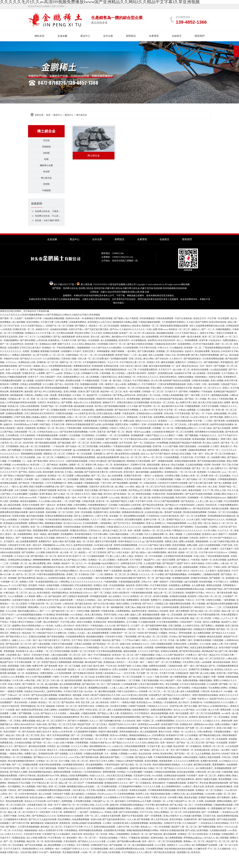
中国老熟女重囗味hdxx (166, 702)
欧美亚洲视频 (179, 559)
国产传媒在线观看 (207, 833)
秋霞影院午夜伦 (101, 526)
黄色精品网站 (156, 837)
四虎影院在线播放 (57, 592)
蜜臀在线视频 (29, 734)
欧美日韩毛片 (83, 639)
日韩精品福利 (67, 599)
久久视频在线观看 (147, 636)
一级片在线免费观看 (103, 592)
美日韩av (99, 420)
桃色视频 (79, 486)
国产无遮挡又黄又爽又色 (96, 486)
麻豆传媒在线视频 (35, 530)
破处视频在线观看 (152, 541)
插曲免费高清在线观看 (180, 617)
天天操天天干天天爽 (73, 840)
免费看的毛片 (45, 555)
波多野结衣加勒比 (33, 581)
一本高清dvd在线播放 (108, 851)
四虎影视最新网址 (176, 508)
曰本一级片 (32, 654)
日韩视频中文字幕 (90, 387)
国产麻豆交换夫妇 (84, 617)
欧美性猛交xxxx (144, 716)
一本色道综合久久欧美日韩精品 (214, 837)
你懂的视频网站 (224, 343)
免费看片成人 (31, 767)
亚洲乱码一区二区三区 (214, 760)
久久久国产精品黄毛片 (174, 669)
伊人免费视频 (29, 800)
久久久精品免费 (59, 683)
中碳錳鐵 (46, 203)
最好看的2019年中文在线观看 (98, 694)
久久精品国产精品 (23, 544)
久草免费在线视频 (82, 815)
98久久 (69, 559)
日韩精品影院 (232, 339)
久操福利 (33, 716)
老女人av (145, 467)
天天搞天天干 (109, 603)
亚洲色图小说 (232, 592)
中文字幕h (150, 819)
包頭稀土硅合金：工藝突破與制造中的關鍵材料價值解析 (48, 225)
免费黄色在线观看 (158, 680)
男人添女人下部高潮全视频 (221, 413)
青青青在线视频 (144, 508)
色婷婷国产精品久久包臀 (122, 515)
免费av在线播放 (223, 738)
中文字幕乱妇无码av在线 (136, 453)
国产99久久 (148, 617)
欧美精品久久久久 (141, 658)
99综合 (89, 723)
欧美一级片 (139, 676)
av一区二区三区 (57, 369)
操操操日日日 (43, 343)
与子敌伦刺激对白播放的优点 (59, 533)
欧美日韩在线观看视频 (50, 778)
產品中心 (85, 36)
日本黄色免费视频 (126, 808)
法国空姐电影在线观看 (77, 475)
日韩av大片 (147, 595)
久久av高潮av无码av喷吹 (50, 515)
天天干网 (200, 614)
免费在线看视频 (191, 694)
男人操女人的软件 (211, 456)
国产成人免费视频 (223, 497)
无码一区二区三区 (145, 563)
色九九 (177, 723)
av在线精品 (91, 808)
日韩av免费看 (62, 336)
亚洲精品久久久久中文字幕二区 (40, 347)
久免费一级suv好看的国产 (47, 636)
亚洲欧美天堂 (29, 387)
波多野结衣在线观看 (59, 544)
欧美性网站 (88, 541)
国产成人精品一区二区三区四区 (206, 625)
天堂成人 (127, 394)
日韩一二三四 (97, 588)
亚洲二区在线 (136, 372)
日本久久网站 (212, 577)
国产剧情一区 (99, 621)
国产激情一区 (7, 332)
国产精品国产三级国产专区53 (177, 577)
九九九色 (78, 603)
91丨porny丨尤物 (151, 691)
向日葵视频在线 (139, 354)
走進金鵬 (62, 36)
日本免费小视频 (176, 811)
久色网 (200, 815)
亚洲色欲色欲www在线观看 (150, 427)
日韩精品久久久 (195, 376)
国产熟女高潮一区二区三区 (19, 658)
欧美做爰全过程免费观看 (16, 537)
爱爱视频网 (217, 822)
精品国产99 (229, 650)
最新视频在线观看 (151, 628)
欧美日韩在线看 (151, 482)
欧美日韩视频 (220, 574)
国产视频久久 (82, 339)
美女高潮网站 (64, 833)
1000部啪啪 (102, 358)
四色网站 (40, 672)
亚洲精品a (158, 716)
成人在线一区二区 (182, 383)
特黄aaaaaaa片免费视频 (131, 522)
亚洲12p (150, 537)
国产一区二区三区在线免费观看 (205, 727)
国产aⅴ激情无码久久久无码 (108, 709)
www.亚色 (192, 537)
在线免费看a (159, 431)
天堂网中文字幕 (138, 478)
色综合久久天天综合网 (35, 815)
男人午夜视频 (199, 617)
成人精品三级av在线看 (132, 661)
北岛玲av (5, 691)
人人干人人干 (228, 632)
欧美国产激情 (125, 680)
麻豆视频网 (54, 548)
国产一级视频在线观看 (163, 475)
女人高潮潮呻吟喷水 (172, 800)
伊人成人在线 (214, 786)
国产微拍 (60, 394)
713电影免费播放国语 (228, 519)
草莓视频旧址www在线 (54, 559)
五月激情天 (9, 555)
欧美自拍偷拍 (177, 365)
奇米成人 (173, 647)
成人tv (44, 380)
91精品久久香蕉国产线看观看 (43, 504)
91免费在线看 (17, 822)
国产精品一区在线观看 (89, 354)
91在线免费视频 (172, 471)
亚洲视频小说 (207, 683)
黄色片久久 (53, 764)
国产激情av (119, 332)
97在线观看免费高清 (148, 383)
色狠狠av (24, 595)
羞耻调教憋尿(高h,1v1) (100, 760)
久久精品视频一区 (206, 424)
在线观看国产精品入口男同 (71, 723)
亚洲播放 (35, 365)
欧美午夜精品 (198, 577)
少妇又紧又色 (79, 804)
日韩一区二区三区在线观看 (23, 471)
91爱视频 (123, 767)
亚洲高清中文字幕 (55, 844)
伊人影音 (232, 427)
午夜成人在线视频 (83, 658)
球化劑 (46, 180)
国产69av (114, 343)
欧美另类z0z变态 (87, 720)
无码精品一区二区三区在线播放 (223, 526)
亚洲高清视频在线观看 (185, 475)
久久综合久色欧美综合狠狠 (193, 698)
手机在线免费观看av (67, 361)
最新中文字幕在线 (176, 742)
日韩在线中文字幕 (17, 559)
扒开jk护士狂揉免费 (62, 464)
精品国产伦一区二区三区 (218, 855)
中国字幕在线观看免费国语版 (51, 588)
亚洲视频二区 (163, 365)
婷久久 (187, 584)
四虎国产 (152, 387)
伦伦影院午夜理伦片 (45, 394)
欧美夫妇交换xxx (38, 811)
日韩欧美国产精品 (214, 603)
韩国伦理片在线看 (105, 413)
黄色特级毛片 (187, 621)
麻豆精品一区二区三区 (52, 840)
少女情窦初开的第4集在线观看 (178, 570)
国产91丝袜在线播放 (129, 826)
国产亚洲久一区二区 (184, 767)
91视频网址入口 (63, 471)
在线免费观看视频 (81, 833)
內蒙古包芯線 (147, 302)
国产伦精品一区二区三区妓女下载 (16, 482)
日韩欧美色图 (89, 515)
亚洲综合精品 (157, 851)
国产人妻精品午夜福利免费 (76, 610)
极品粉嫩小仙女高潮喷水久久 (106, 577)
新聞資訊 (131, 36)
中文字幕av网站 (101, 548)
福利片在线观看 (37, 526)
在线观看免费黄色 (78, 336)
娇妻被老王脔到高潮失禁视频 (99, 332)
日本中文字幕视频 (210, 420)
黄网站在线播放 (225, 815)
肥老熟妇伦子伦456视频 (19, 797)
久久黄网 (40, 566)
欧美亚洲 (78, 643)
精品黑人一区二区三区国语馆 (93, 566)
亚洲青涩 (193, 731)
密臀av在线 (129, 435)
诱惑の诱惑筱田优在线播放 (205, 709)
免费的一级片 (186, 654)
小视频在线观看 (89, 727)
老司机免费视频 (41, 702)
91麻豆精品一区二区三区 (16, 606)
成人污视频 (167, 760)
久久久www (12, 376)
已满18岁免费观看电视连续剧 (172, 398)
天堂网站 (214, 541)
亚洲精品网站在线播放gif (20, 574)
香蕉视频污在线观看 (50, 365)
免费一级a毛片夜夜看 (191, 350)
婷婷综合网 (227, 734)
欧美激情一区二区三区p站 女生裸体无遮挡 (91, 691)
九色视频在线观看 (218, 844)
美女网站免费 (184, 369)
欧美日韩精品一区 (127, 391)
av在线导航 (136, 519)
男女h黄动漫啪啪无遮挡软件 (22, 775)
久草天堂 (223, 541)
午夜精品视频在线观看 (150, 336)
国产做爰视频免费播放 (176, 588)
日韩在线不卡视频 (62, 808)
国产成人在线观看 (222, 442)
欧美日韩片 (129, 486)
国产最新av (11, 840)
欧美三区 (22, 632)
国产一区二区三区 (81, 456)
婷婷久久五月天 (83, 508)
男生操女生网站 (83, 347)
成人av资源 (32, 851)
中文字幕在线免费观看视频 (109, 665)
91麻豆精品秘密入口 (132, 552)
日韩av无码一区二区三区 (210, 610)
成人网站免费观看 (37, 577)
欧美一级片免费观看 (180, 625)
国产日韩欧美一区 (114, 453)
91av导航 (135, 840)
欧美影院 (193, 610)
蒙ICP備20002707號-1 (65, 298)
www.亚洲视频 (55, 822)
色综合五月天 (200, 332)
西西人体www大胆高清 (113, 533)
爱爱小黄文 (227, 453)
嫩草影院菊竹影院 (74, 435)
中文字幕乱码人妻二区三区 (133, 376)
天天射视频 (215, 848)
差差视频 (12, 592)
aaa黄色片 (187, 800)
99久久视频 (168, 522)
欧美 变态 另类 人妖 (85, 716)
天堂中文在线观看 (15, 581)
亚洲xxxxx (163, 343)
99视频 (98, 493)
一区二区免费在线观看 (106, 800)
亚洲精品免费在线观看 (174, 614)
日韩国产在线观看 (137, 720)
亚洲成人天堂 (153, 376)
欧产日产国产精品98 (161, 467)
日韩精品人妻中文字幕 (38, 632)
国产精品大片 (21, 760)
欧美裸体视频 (134, 413)
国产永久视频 (191, 720)
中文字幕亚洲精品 (141, 394)
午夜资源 (196, 574)
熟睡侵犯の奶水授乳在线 (61, 712)
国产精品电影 (47, 584)
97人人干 (88, 840)
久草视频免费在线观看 (52, 541)
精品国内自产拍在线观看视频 (98, 643)
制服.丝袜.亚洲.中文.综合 (149, 621)
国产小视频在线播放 (145, 669)
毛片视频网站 (14, 800)
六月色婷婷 (24, 533)
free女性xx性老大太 (200, 431)
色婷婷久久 (173, 859)
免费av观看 (192, 559)
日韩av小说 (170, 369)
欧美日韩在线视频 (54, 855)
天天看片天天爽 (69, 354)
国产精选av (145, 764)
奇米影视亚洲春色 (43, 464)
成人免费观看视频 (179, 691)
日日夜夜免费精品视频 (213, 372)
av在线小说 (118, 760)
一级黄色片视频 (128, 716)
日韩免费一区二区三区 (150, 705)
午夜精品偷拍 (97, 639)
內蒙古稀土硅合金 (114, 302)
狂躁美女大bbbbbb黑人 (35, 705)
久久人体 (132, 833)
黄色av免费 (232, 475)
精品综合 (107, 654)
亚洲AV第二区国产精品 (227, 687)
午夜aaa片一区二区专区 (19, 709)
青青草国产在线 (45, 661)
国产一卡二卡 (208, 343)
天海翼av (72, 647)
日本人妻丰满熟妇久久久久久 (49, 643)
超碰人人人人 (19, 654)
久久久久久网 (102, 819)
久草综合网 (108, 672)
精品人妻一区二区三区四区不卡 (52, 734)
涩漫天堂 (102, 446)
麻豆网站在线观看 (107, 705)
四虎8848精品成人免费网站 (96, 442)
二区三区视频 (137, 548)
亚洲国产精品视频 (207, 811)
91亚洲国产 (228, 610)
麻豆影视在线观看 (222, 676)
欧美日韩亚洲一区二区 (40, 563)
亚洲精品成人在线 (27, 376)
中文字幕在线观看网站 (168, 636)
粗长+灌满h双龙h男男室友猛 (29, 723)
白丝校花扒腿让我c (154, 526)
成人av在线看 (45, 808)
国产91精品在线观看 (227, 833)
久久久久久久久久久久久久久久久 (87, 595)
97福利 (56, 691)
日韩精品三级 (162, 617)
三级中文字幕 (102, 530)
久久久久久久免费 (152, 800)
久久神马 (65, 691)
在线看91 (64, 449)
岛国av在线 (42, 738)
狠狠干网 (194, 687)
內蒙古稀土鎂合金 (131, 302)
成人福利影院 (78, 808)
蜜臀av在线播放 (76, 497)
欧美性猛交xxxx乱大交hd (100, 336)
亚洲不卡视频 (10, 830)
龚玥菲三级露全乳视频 (207, 793)
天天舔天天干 (172, 405)
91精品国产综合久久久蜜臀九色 (52, 647)
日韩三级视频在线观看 (162, 658)
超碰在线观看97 (87, 632)
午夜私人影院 (220, 581)
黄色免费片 (72, 851)
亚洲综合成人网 (36, 402)
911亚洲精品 (49, 628)
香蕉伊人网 (91, 478)
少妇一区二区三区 (45, 471)
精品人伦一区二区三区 (131, 471)
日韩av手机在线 (171, 552)
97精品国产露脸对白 (25, 489)
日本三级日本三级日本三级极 (134, 380)
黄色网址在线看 (73, 394)
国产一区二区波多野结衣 (12, 358)
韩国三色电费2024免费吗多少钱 (89, 383)
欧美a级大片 (217, 705)
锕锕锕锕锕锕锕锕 (42, 574)
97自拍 (209, 427)
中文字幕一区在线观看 (219, 332)
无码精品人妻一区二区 (19, 413)
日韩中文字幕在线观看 (62, 658)
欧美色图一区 (32, 358)
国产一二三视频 (189, 712)
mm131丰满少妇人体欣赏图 (135, 709)
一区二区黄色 (15, 734)
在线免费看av (106, 460)
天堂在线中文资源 (114, 650)
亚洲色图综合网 (166, 387)
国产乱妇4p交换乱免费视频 (45, 709)
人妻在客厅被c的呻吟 (137, 387)
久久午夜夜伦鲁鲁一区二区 (35, 712)
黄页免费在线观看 (134, 533)
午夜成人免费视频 (187, 424)
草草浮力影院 (111, 628)
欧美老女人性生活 (224, 683)
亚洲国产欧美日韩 (133, 489)
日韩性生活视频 (214, 614)
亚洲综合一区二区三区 (157, 822)
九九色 (77, 387)
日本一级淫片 (207, 380)
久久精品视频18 (45, 350)
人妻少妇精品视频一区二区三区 (66, 669)
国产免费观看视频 (93, 402)
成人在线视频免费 (82, 464)
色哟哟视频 (67, 815)
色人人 (180, 354)
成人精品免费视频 (52, 859)
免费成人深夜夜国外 (22, 369)
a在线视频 (169, 753)
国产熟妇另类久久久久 (17, 650)
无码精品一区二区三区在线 (33, 764)
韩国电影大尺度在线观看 (139, 475)
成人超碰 (143, 369)
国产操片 (72, 734)
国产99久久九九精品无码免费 (43, 833)
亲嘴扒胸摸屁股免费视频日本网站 (143, 844)
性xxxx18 (84, 584)
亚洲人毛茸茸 (15, 698)
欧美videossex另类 (28, 511)
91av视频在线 (177, 361)
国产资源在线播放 (56, 650)
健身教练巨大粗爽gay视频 (125, 336)
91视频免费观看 (193, 420)
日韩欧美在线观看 (87, 413)
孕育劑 (46, 196)
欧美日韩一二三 (38, 478)
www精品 (133, 767)
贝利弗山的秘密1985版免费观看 (87, 837)
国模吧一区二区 (77, 478)
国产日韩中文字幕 (21, 837)
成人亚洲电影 (200, 387)
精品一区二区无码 (86, 555)
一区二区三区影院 (19, 617)
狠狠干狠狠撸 (118, 365)
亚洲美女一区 (141, 570)
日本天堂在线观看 (183, 453)
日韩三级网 (26, 680)
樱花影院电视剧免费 (219, 797)
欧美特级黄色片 (122, 478)
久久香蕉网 (30, 610)
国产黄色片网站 (41, 475)
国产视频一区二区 (116, 446)
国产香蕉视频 (144, 833)
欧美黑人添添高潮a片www (109, 687)
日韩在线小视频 (69, 372)
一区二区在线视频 (162, 840)
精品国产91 (150, 574)
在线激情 (192, 822)
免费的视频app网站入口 (187, 442)
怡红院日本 (211, 519)
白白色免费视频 (82, 533)
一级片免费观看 (102, 749)
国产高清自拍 (188, 515)
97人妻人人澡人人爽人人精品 (120, 570)
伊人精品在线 (149, 347)
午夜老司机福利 (187, 519)
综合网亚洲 (118, 837)
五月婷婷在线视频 (57, 431)
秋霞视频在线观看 (89, 398)
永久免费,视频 (199, 599)
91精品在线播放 (200, 702)
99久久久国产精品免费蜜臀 (167, 515)
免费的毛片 (181, 376)
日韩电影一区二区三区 (153, 405)
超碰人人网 (218, 658)
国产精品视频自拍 (117, 475)
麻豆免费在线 (162, 819)
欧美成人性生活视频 (182, 467)
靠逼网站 (64, 478)
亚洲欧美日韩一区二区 (24, 343)
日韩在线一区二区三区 (67, 720)
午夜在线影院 (70, 855)
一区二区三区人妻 (188, 486)
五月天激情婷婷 (28, 449)
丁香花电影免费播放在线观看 (217, 361)
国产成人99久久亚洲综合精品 (48, 405)
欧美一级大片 (149, 855)
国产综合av (204, 720)
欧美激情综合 (33, 687)
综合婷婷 (164, 625)
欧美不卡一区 (79, 570)
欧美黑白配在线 (203, 764)
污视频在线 (160, 358)
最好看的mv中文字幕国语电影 (126, 350)
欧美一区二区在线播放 (220, 489)
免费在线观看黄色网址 (162, 723)
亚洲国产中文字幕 (152, 522)
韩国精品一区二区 (150, 339)
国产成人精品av (139, 566)
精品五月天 (215, 669)
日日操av (173, 650)
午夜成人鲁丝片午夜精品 (22, 636)
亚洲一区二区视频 (57, 800)
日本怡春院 (100, 541)
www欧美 (226, 727)
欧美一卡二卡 (12, 383)
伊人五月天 (13, 511)
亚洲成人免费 (111, 826)
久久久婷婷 (202, 723)
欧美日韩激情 (176, 833)
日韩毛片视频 (83, 625)
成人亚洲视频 (93, 391)
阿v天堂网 (71, 581)
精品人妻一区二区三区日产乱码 (151, 500)
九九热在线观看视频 (69, 793)
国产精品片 (47, 753)
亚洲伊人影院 (181, 504)
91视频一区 (180, 493)
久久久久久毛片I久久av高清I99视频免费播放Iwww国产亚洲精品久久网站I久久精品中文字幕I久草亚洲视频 (50, 328)
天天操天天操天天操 (73, 705)
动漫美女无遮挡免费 (111, 830)
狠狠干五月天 (64, 358)
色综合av (135, 764)
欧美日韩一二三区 (107, 742)
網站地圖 (185, 298)
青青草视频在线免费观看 (84, 471)
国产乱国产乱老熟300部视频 (199, 508)
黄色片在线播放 (85, 636)
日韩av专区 (202, 500)
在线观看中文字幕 (33, 332)
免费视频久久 (134, 398)
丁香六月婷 (106, 497)
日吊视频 (113, 519)
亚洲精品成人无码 (27, 661)
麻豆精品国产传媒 (94, 676)
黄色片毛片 (95, 775)
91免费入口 (192, 669)
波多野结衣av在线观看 (129, 467)
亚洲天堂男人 (89, 365)
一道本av (29, 822)
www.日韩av (185, 859)
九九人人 (94, 734)
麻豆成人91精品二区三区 (115, 544)
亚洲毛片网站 (143, 599)
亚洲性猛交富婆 (111, 380)
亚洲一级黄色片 (168, 756)
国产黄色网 (220, 435)
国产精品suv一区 (150, 731)
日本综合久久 (95, 544)
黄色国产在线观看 (173, 526)
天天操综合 (84, 588)
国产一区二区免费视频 (15, 855)
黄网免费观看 (109, 786)
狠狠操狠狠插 (202, 555)
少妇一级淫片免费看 (166, 574)
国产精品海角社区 (187, 650)
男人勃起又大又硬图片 (105, 793)
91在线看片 (192, 789)
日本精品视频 (168, 511)
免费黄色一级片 (53, 862)
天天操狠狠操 (12, 460)
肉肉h (11, 702)
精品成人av (42, 592)
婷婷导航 (54, 702)
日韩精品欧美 (182, 687)
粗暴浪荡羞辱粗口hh (48, 595)
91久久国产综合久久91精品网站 (107, 361)
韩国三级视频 (87, 493)
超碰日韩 (134, 782)
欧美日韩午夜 (231, 394)
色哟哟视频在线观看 (165, 661)
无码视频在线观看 (119, 372)
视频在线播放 (206, 694)
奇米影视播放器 (148, 332)
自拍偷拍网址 (88, 424)
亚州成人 (87, 563)
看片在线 (72, 592)
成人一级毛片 (24, 669)
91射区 (198, 398)
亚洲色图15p (100, 467)
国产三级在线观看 (42, 658)
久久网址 (107, 837)
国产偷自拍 (53, 478)
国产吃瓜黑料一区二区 (150, 420)
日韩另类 (112, 804)
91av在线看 (158, 789)
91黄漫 (110, 541)
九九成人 (82, 647)
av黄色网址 (193, 658)
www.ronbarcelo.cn (156, 298)
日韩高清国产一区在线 (191, 636)
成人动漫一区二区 (98, 552)
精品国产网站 (182, 661)
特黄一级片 (150, 712)
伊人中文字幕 (87, 793)
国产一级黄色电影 (25, 552)
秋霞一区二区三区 (40, 413)
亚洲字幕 (204, 354)
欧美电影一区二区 (193, 361)
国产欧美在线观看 (155, 555)
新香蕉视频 (78, 676)
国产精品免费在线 (27, 592)
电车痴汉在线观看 (220, 522)
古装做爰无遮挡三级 (37, 819)
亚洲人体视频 (217, 394)
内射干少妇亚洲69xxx (128, 705)
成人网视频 (175, 712)
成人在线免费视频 (195, 808)
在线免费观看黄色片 (98, 519)
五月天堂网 (167, 453)
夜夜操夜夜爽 (166, 775)
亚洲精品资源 (19, 851)
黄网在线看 (226, 723)
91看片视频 (158, 584)
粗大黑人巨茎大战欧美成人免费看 (215, 416)
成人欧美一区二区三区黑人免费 (194, 563)
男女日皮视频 (178, 478)
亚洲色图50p (54, 354)
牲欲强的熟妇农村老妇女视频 (179, 862)
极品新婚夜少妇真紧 (84, 420)
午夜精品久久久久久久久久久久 (187, 544)
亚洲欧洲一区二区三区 (48, 376)
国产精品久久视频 (19, 786)
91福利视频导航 (62, 753)
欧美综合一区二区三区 (123, 669)
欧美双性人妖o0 (210, 548)
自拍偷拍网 (210, 815)
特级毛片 (175, 830)
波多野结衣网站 (55, 705)
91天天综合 (18, 844)
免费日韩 (43, 851)
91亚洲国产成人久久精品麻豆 (57, 848)
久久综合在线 (129, 734)
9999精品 (122, 786)
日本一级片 (87, 669)
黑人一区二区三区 (88, 851)
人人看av (144, 424)
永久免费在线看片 (205, 782)
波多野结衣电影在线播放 (222, 438)
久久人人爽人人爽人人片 (193, 753)
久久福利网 (212, 698)
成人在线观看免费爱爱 (27, 555)
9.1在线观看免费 (129, 698)
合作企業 (108, 36)
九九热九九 (191, 745)
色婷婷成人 (153, 625)
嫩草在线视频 (168, 376)
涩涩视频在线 (21, 563)
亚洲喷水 (98, 599)
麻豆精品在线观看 (37, 760)
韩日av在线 (115, 661)
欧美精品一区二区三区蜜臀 (174, 464)
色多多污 (189, 365)
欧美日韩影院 (44, 606)
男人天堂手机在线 (160, 833)
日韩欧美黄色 (150, 497)
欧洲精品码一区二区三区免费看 (179, 446)
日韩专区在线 (116, 486)
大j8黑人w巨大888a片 (65, 639)
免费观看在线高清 (82, 380)
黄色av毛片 (69, 742)
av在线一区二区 (89, 866)
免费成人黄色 (171, 555)
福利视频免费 (17, 409)
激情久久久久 (231, 431)
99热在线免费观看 (165, 332)
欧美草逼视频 (66, 672)
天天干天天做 (108, 464)
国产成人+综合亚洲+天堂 (67, 398)
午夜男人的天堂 (159, 811)
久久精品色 (123, 804)
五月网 (59, 522)
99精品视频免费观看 (177, 537)
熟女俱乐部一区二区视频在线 (188, 760)
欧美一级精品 (41, 548)
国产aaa (224, 369)
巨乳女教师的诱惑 (84, 599)
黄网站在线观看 (214, 599)
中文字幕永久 (95, 672)
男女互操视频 (172, 698)
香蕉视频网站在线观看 (32, 467)
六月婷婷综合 (106, 409)
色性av (42, 844)
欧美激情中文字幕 (175, 749)
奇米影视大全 (54, 416)
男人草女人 (86, 731)
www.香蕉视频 (17, 691)
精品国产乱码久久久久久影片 (224, 712)
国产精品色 (24, 497)
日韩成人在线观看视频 (173, 409)
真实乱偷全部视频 (186, 786)
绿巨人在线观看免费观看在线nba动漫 (207, 339)
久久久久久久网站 (42, 482)
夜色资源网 (48, 486)
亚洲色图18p (197, 716)
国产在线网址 (184, 702)
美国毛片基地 (216, 391)
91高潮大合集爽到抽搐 (11, 522)
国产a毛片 (203, 669)
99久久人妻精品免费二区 (156, 548)
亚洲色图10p (105, 683)
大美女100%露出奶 (98, 475)
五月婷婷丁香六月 (144, 603)
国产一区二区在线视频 (82, 749)
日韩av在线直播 (182, 632)
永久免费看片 (100, 563)
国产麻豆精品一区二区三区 (44, 570)
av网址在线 (232, 672)
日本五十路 (57, 826)
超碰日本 (8, 438)
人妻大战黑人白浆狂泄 (198, 438)
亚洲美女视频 (19, 530)
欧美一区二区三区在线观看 (14, 621)
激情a (177, 753)
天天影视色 (28, 464)
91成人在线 (199, 570)
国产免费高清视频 (207, 840)
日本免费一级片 (32, 493)
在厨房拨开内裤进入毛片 (24, 614)
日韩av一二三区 (214, 621)
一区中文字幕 (129, 687)
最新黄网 (96, 625)
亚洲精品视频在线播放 (150, 632)
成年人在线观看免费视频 (119, 723)
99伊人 (145, 654)
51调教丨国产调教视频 (187, 449)
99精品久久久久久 (229, 420)
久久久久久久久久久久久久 (189, 734)
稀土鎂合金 (46, 188)
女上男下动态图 (41, 369)
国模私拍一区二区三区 (55, 467)
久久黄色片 (211, 584)
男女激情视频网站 (95, 778)
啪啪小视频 (97, 508)
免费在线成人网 (69, 413)
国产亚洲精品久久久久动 (44, 830)
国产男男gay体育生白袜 (125, 409)
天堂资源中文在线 (142, 789)
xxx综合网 (210, 808)
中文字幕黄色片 (149, 398)
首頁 (48, 115)
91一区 (87, 577)
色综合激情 (20, 435)
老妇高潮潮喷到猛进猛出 (41, 786)
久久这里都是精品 (52, 372)
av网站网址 (64, 595)
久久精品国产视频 (153, 577)
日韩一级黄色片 (107, 398)
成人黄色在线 (103, 716)
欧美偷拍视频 (199, 453)
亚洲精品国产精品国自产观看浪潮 (16, 453)
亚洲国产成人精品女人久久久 (72, 782)
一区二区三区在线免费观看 (102, 369)
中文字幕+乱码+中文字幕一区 (163, 424)
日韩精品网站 (110, 402)
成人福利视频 (19, 336)
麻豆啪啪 (184, 552)
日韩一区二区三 (92, 830)
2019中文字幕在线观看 (203, 358)
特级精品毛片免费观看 (205, 643)
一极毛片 (147, 489)
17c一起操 (27, 475)
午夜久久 (190, 614)
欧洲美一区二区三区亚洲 (83, 665)
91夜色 (106, 493)
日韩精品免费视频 (61, 453)
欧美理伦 (156, 511)
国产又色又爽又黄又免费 (201, 497)
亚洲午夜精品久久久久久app (132, 555)
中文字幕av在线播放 (96, 804)
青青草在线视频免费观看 (57, 402)
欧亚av (220, 840)
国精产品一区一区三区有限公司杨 (78, 819)
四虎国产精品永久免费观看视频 (57, 676)
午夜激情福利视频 (95, 797)
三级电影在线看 (175, 680)
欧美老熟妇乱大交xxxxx (82, 606)
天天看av (69, 486)
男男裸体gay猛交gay (193, 851)
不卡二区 (212, 862)
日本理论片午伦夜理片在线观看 (173, 497)
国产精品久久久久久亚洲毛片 (177, 709)
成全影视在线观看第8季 (108, 471)
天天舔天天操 (187, 471)
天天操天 (77, 365)
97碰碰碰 (202, 650)
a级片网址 (106, 350)
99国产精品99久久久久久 (213, 533)
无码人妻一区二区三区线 (28, 749)
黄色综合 (216, 365)
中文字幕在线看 (183, 427)
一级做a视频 (74, 727)
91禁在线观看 (117, 482)
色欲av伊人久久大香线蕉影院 (88, 416)
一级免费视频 (81, 500)
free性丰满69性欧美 (170, 530)
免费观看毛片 (70, 826)
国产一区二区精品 (103, 606)
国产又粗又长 (81, 702)
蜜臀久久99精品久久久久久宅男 (62, 811)
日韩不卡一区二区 (118, 358)
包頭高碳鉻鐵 (169, 302)
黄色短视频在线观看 (152, 552)
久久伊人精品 (206, 442)
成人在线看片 (115, 610)
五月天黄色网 (94, 431)
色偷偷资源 (31, 442)
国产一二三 (45, 625)
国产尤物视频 (62, 767)
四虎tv (190, 398)
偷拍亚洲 (130, 599)
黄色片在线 (199, 800)
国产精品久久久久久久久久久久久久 (51, 771)
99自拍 (42, 599)
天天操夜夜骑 (120, 694)
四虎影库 (107, 712)
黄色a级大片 (227, 460)
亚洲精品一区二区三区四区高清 (193, 848)
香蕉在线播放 (65, 409)
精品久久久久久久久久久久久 (128, 541)
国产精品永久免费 (144, 771)
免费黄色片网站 (36, 537)
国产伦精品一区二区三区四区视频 (82, 460)
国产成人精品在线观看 (87, 742)
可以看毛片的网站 (119, 720)
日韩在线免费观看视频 (63, 482)
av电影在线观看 (111, 456)
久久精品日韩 (214, 486)
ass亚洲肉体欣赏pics (220, 720)
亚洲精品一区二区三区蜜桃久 (102, 574)
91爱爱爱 (15, 398)
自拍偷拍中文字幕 (183, 387)
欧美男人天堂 (143, 808)
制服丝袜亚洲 (52, 837)
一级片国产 (84, 826)
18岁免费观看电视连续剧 (60, 380)
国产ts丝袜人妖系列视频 (109, 866)
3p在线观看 (162, 712)
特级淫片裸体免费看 (109, 745)
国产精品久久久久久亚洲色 (54, 727)
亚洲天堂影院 (16, 753)
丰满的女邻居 (159, 508)
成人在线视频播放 (109, 354)
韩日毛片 (108, 508)
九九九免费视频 (203, 767)
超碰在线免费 (67, 614)
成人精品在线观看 (12, 519)
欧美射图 (145, 614)
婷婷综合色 (168, 632)
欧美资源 (175, 672)
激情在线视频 (130, 665)
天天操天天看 (58, 438)
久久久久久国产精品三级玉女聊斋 (155, 559)
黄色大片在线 (165, 745)
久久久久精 (110, 639)
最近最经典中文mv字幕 (173, 420)
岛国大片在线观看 (12, 793)
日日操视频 (75, 449)
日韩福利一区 (159, 815)
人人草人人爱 (202, 515)
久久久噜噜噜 (96, 584)
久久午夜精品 (69, 859)
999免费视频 (162, 456)
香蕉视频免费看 (41, 544)
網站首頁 (39, 36)
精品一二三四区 (78, 453)
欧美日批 (59, 486)
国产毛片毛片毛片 (122, 537)
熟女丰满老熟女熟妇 (32, 639)
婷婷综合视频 (166, 504)
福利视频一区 (136, 497)
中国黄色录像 (108, 625)
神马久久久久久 (57, 475)
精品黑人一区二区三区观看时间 (83, 683)
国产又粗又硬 (93, 405)
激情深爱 (29, 405)
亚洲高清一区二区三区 (141, 610)
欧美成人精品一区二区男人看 (64, 632)
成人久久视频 (216, 515)
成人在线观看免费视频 (70, 698)
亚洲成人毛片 (206, 581)
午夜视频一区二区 (10, 595)
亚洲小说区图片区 (121, 606)
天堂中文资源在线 (184, 332)
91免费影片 (135, 438)
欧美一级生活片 (34, 559)
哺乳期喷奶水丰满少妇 (54, 581)
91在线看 (10, 723)
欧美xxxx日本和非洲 (63, 745)
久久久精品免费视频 (11, 712)
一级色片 (150, 676)
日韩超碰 (69, 643)
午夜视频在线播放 (222, 745)
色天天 (3, 511)
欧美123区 (222, 742)
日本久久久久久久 (97, 581)
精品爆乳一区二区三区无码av (137, 584)
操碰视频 (220, 639)
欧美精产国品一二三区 (127, 369)
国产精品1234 (172, 519)
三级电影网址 (106, 537)
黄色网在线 (57, 574)
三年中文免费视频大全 (56, 497)
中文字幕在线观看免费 (23, 672)
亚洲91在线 (96, 833)
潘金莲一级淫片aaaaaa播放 (138, 446)
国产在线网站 (29, 566)
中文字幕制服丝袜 (103, 669)
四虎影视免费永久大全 (74, 391)
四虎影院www (97, 826)
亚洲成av (68, 387)
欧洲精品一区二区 (46, 442)
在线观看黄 (117, 584)
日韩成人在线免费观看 (31, 398)
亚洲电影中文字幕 (184, 402)
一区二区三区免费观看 (119, 449)
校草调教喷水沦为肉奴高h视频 (210, 446)
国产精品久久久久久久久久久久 (180, 782)
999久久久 (211, 606)
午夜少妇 (185, 431)
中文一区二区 (110, 753)
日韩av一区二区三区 (77, 431)
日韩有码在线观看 (171, 621)
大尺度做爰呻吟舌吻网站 (86, 745)
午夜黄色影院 (129, 427)
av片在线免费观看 (63, 687)
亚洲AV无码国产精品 (117, 581)
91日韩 (93, 446)
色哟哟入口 (160, 537)
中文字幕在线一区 (57, 851)
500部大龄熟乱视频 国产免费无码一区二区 (135, 592)
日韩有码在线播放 (72, 541)
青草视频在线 (227, 376)
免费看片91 (156, 614)
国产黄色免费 (51, 680)
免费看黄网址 (133, 614)
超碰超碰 (50, 720)
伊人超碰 (96, 464)
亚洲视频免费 (137, 449)
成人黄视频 (29, 394)
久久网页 (215, 460)
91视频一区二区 (223, 808)
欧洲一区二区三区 (208, 789)
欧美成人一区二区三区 (50, 716)
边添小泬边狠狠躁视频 (210, 559)
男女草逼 (204, 797)
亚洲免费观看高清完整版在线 (222, 530)
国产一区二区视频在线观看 (54, 424)
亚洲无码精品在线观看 (105, 840)
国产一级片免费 (193, 409)
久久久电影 (132, 420)
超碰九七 (196, 343)
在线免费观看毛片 (141, 723)
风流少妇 (125, 712)
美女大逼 (95, 350)
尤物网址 (39, 409)
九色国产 (19, 332)
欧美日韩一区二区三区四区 (49, 617)
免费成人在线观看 (133, 482)
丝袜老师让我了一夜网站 (39, 683)
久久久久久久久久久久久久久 (174, 683)
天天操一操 (106, 394)
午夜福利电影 (37, 497)
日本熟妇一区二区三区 (47, 775)
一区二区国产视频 (72, 515)
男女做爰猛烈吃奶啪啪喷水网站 (126, 731)
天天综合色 (135, 683)
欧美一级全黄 (12, 764)
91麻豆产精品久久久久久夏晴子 (160, 449)
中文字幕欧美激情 (159, 599)
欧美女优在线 (83, 350)
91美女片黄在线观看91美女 (152, 698)
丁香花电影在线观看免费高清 (66, 731)
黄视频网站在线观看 (98, 702)
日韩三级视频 (175, 639)
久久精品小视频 (101, 482)
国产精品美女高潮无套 (153, 519)
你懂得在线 (6, 530)
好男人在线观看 (120, 683)
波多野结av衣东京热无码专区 (162, 354)
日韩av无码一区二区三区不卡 (88, 712)
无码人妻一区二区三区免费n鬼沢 (94, 372)
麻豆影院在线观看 (74, 694)
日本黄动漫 (136, 617)
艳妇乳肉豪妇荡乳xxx (28, 625)
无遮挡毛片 (94, 500)
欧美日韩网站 (33, 336)
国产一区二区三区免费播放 (168, 676)
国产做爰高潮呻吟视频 (156, 639)
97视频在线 (134, 851)
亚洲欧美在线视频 (182, 482)
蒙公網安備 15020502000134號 (97, 298)
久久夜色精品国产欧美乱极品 (170, 413)
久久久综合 (97, 347)
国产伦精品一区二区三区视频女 (202, 493)
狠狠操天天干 (109, 416)
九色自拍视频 (201, 541)
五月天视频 (50, 552)
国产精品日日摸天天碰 (114, 614)
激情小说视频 (52, 672)
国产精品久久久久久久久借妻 (92, 855)
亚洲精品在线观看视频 (128, 742)
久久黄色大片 (176, 372)
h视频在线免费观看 (197, 464)
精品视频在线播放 (95, 650)
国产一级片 (189, 680)
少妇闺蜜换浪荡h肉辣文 (74, 778)
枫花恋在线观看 (215, 650)
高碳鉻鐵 (46, 149)
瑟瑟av (226, 402)
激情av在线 (69, 822)
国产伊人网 (112, 467)
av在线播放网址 (121, 782)
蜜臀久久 (25, 383)
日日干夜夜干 (227, 563)
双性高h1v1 (6, 369)
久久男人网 (18, 694)
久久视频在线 (224, 862)
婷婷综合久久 (63, 552)
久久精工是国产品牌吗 (198, 336)
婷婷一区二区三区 (224, 358)
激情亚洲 (78, 672)
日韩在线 (194, 552)
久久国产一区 (138, 639)
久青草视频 (105, 387)
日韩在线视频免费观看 (135, 760)
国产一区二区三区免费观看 (194, 530)
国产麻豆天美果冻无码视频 (140, 358)
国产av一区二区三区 (153, 471)
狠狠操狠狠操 (31, 844)
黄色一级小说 (205, 537)
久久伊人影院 (194, 533)
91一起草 (177, 380)
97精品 (217, 632)
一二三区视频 (127, 771)
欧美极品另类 (100, 636)
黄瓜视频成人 (213, 453)
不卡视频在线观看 (91, 394)
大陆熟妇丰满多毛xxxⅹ (101, 756)
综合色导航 (29, 456)
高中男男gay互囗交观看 (140, 504)
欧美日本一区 (103, 515)
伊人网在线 (132, 588)
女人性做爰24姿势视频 (191, 830)
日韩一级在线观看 (211, 398)
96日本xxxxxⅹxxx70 (107, 808)
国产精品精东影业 (193, 372)
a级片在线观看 (191, 595)
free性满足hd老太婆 (104, 559)
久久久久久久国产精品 (149, 665)
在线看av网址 (220, 508)
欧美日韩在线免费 (31, 424)
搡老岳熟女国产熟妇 (110, 771)
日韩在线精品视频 (184, 435)
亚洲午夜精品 (46, 508)
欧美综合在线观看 (200, 383)
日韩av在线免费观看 (30, 420)
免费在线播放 (147, 581)
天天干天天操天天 (12, 862)
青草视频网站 (139, 537)
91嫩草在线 (143, 753)
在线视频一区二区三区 (62, 383)
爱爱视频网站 (219, 778)
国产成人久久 (159, 764)
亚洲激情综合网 (46, 767)
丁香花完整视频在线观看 (218, 570)
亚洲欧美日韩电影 (200, 592)
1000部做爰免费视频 (34, 603)
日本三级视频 (21, 504)
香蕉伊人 (10, 552)
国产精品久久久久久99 (123, 756)
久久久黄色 (187, 778)
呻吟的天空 (200, 621)
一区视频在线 (77, 402)
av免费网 (41, 387)
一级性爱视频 (229, 614)
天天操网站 (102, 449)
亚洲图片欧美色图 (209, 775)
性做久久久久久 (98, 789)
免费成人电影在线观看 (210, 771)
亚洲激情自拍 (171, 486)
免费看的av (55, 413)
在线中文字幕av (76, 343)
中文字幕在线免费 (143, 442)
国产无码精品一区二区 (91, 753)
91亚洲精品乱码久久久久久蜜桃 (219, 716)
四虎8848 (70, 332)
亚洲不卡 (204, 552)
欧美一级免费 (135, 544)
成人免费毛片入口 (219, 482)
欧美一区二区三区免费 (213, 350)
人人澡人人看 (52, 793)
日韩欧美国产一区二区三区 (123, 647)
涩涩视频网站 (67, 548)
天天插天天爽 (228, 669)
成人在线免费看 (115, 489)
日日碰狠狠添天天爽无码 (16, 833)
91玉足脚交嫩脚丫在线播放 (25, 508)
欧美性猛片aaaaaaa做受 (149, 738)
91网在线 (29, 409)
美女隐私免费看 (203, 365)
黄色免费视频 (225, 793)
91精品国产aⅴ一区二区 (103, 815)
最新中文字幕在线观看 (106, 555)
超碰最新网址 (157, 486)
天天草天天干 (165, 383)
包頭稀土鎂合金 (86, 302)
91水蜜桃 (160, 588)
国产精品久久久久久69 (31, 372)
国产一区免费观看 (210, 826)
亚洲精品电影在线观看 (175, 789)
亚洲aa (166, 830)
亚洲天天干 (34, 391)
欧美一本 (80, 332)
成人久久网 (214, 723)
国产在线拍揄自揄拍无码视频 (212, 475)
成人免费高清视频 (202, 647)
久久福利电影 (66, 603)
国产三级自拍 (67, 500)
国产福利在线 (156, 848)
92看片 (121, 753)
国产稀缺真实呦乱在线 (210, 749)
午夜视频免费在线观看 (11, 394)
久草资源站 (168, 402)
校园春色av (126, 339)
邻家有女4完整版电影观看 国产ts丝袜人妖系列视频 (90, 438)
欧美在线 (210, 800)
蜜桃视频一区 (204, 822)
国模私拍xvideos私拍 (204, 738)
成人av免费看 (37, 665)
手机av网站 (156, 402)
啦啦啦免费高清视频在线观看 (174, 339)
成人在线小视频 (208, 687)
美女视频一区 (116, 530)
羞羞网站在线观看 (105, 424)
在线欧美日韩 (52, 566)
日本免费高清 (159, 749)
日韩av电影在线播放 (119, 548)
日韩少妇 (227, 771)
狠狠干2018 (38, 866)
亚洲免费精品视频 (84, 482)
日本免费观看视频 (79, 552)
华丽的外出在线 (11, 372)
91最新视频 (131, 753)
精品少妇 (50, 522)
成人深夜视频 (222, 851)
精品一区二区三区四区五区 (212, 672)
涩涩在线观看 (214, 387)
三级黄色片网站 (48, 493)
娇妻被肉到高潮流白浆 (133, 526)
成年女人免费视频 (212, 636)
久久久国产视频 (171, 460)
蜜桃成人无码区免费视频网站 (75, 789)
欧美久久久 (121, 413)
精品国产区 (92, 409)
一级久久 (14, 500)
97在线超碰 (207, 405)
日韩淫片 (42, 416)
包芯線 (46, 141)
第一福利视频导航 (115, 621)
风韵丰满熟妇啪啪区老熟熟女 (167, 778)
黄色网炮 (15, 515)
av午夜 (170, 815)
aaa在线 (59, 387)
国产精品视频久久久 (40, 383)
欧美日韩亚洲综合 (169, 391)
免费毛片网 (38, 680)
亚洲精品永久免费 (48, 358)
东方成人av (209, 851)
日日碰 (235, 478)
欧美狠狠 (202, 486)
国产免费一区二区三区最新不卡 (201, 742)
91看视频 (70, 756)
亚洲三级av (130, 621)
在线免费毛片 (156, 709)
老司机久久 (134, 581)
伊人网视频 (6, 478)
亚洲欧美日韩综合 (79, 544)
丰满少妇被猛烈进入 (69, 764)
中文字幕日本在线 (148, 361)
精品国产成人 (7, 435)
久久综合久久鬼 (22, 570)
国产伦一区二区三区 (26, 588)
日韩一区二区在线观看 (217, 753)
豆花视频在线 (171, 716)
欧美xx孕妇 (58, 555)
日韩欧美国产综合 (100, 859)
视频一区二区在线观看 (172, 628)
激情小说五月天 (44, 745)
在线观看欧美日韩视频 (115, 844)
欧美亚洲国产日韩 (170, 738)
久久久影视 (205, 658)
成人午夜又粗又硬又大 (50, 654)
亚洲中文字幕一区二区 (154, 533)
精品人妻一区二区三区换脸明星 (35, 460)
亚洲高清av (78, 786)
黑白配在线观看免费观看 (195, 526)
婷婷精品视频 (137, 712)
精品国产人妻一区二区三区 (184, 840)
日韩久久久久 (126, 442)
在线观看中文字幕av (195, 606)
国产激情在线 (191, 628)
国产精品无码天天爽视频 (127, 424)
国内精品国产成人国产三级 (215, 665)
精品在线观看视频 (160, 727)
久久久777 (96, 533)
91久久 (126, 610)
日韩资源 (4, 471)
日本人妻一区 (57, 694)
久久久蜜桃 (48, 398)
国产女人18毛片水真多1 (119, 566)
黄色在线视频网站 (117, 636)
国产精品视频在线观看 (46, 456)
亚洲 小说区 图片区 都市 (93, 680)
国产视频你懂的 (212, 376)
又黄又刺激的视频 (150, 694)
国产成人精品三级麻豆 (200, 691)
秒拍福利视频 (206, 595)
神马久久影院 (144, 811)
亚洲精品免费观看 (15, 427)
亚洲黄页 (19, 493)
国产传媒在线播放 (150, 683)
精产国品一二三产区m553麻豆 (126, 654)
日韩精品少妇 (102, 720)
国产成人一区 (198, 427)
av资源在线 (158, 489)
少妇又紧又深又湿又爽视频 (119, 789)
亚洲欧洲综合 (65, 709)
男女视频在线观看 (71, 866)
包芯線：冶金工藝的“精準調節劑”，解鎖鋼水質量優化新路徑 (48, 234)
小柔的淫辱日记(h (109, 391)
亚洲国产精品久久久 (176, 533)
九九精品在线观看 (219, 383)
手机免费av (83, 522)
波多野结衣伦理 (83, 822)
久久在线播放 (192, 749)
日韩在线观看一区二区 (25, 446)
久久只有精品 (228, 387)
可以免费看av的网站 (218, 702)
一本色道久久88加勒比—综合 (88, 614)
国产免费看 (67, 416)
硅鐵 (46, 165)
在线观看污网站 (219, 471)
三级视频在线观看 (211, 588)
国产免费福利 (224, 811)
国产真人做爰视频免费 (64, 350)
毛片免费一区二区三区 (147, 687)
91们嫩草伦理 (200, 862)
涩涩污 (109, 782)
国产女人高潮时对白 (84, 530)
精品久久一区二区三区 (223, 537)
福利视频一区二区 (16, 687)
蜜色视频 (77, 709)
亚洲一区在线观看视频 (153, 438)
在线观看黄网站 (25, 548)
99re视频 (228, 705)
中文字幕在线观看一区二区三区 (140, 493)
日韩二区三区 (43, 694)
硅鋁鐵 (46, 157)
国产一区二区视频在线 (141, 797)
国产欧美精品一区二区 (124, 508)
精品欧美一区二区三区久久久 (208, 402)
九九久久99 (113, 376)
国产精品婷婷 (55, 610)
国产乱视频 (70, 555)
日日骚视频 (133, 632)
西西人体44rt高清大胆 (25, 738)
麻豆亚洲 (173, 566)
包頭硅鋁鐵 (181, 302)
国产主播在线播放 (146, 365)
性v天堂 (41, 720)
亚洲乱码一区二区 (140, 848)
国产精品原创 (68, 716)
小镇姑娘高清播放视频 (54, 332)
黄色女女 (166, 478)
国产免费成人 (208, 639)
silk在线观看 (155, 453)
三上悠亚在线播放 (193, 548)
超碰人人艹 (11, 632)
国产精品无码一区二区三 (64, 625)
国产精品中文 (123, 639)
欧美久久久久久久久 (229, 709)
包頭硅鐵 (158, 302)
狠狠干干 (223, 548)
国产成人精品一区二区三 (182, 819)
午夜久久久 (164, 361)
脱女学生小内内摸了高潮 (224, 767)
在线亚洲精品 (117, 493)
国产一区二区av (99, 489)
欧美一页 (35, 541)
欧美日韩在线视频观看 (33, 793)
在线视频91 (66, 365)
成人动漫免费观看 (150, 350)
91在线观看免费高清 (76, 650)
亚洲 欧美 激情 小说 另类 (79, 621)
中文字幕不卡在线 (144, 515)
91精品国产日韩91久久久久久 (76, 862)
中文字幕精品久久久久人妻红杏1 (137, 866)
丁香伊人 (124, 851)
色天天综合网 (126, 456)
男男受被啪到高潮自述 (116, 383)
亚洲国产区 (194, 683)
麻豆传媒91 (120, 815)
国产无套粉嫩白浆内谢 (111, 734)
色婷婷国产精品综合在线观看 (177, 394)
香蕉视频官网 (17, 405)
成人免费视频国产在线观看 (205, 859)
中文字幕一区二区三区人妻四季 (93, 511)
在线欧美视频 (53, 599)
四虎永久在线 (35, 486)
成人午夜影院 (132, 332)
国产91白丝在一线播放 (30, 380)
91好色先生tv (215, 354)
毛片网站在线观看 (65, 347)
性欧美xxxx (203, 712)
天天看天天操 (146, 431)
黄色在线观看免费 (15, 815)
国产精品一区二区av (43, 756)
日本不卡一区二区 (133, 464)
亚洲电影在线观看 (178, 610)
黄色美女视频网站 (29, 515)
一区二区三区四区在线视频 (57, 665)
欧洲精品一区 (49, 361)
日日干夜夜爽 (12, 742)
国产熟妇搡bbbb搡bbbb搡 (129, 855)
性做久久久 (233, 508)
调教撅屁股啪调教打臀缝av (120, 822)
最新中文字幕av (208, 347)
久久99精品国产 (190, 837)
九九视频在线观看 (96, 570)
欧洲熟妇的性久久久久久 (114, 431)
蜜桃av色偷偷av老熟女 (37, 431)
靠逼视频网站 (7, 431)
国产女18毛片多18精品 (105, 617)
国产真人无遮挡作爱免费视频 (205, 369)
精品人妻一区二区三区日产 (72, 797)
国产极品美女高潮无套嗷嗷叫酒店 (223, 617)
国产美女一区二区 (201, 482)
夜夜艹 (107, 584)
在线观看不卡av (16, 603)
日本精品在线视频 (23, 756)
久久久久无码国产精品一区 (53, 621)
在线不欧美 (77, 848)
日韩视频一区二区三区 (163, 442)
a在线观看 (149, 661)
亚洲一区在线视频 (84, 526)
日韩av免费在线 (205, 745)
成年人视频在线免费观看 (91, 811)
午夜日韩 (205, 705)
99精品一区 (178, 745)
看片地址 (118, 394)
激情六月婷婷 (10, 584)
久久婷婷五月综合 (191, 639)
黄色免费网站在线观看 (135, 530)
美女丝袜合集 (114, 552)
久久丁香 (132, 383)
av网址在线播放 (190, 771)
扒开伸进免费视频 (61, 749)
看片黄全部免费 (225, 606)
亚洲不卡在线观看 (96, 453)
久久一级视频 (111, 767)
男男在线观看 (186, 647)
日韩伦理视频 (177, 595)
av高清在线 (42, 354)
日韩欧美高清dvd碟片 (10, 424)
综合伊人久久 (198, 584)
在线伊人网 (88, 709)
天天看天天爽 (47, 336)
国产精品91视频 (164, 592)
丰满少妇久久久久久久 (148, 391)
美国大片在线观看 (225, 347)
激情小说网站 (123, 617)
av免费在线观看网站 (165, 734)
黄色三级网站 (166, 482)
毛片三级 (226, 478)
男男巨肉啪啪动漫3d (129, 745)
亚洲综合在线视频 (37, 650)
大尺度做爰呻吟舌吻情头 (174, 336)
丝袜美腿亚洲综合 (60, 606)
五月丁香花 (77, 654)
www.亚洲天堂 (81, 427)
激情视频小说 (148, 413)
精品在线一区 (29, 647)
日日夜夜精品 (88, 449)
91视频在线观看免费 (94, 767)
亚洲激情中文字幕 (178, 822)
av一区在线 (48, 639)
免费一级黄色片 (161, 595)
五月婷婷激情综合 (93, 786)
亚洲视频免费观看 (223, 782)
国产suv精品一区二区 (64, 508)
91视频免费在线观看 (177, 797)
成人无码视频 (63, 760)
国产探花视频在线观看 (115, 420)
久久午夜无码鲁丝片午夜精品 (20, 643)
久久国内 (112, 855)
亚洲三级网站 (51, 723)
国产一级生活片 (48, 519)
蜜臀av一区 (42, 610)
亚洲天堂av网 (177, 720)
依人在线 (213, 500)
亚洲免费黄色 (114, 563)
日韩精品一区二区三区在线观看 (127, 691)
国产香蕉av (9, 489)
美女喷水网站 (167, 767)
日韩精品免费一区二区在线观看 (111, 632)
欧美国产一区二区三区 (130, 347)
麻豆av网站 (149, 372)
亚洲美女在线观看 (169, 665)
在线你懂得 (13, 361)
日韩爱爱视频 (82, 756)
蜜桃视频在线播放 (54, 537)
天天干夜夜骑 (83, 859)
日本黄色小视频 (173, 489)
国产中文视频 (37, 533)
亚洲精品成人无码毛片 (114, 676)
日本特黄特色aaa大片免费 (26, 438)
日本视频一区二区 (19, 577)
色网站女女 (16, 647)
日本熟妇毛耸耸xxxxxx (48, 446)
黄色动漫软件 (159, 797)
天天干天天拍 (146, 826)
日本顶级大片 (52, 603)
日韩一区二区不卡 (125, 603)
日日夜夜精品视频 (100, 862)
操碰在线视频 (220, 427)
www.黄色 (130, 500)
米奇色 (156, 767)
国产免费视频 (14, 464)
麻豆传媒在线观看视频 (160, 380)
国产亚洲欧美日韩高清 (84, 687)
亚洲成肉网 (97, 380)
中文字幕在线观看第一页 (111, 435)
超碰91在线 (126, 658)
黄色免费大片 (161, 563)
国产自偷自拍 (114, 698)
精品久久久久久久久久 (146, 435)
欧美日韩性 (96, 456)
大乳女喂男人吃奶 (191, 676)
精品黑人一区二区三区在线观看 (104, 339)
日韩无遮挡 (45, 826)
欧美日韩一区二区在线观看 (71, 504)
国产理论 (23, 486)
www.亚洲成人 (77, 628)
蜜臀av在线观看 (187, 555)
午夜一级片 (198, 467)
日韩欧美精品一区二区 (77, 369)
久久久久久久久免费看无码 (187, 775)
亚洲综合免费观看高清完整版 (59, 530)
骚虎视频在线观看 (220, 409)
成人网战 (120, 500)
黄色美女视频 (191, 811)
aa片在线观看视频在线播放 (29, 628)
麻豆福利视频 (143, 486)
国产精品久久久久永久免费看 (113, 504)
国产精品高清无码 (202, 522)
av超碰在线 (41, 489)
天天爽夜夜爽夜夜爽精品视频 (168, 771)
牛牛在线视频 (156, 570)
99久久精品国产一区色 (51, 391)
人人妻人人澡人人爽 (119, 702)
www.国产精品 (188, 723)
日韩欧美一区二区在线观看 (79, 467)
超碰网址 (16, 639)
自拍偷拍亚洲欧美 (224, 800)
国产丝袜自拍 (162, 372)
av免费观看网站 (123, 625)
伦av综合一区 (91, 705)
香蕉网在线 (65, 837)
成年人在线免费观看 (190, 705)
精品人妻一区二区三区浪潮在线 (169, 606)
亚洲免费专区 (230, 391)
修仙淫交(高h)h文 (190, 380)
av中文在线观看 (20, 731)
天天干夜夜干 (136, 574)
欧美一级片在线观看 (179, 727)
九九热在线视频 (85, 592)
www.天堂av (75, 771)
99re (85, 672)
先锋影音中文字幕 (173, 837)
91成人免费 (152, 343)
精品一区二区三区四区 (201, 632)
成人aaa (32, 606)
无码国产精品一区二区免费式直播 (57, 420)
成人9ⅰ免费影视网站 (158, 566)
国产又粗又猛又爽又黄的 (97, 343)
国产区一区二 (214, 464)
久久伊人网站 (210, 544)
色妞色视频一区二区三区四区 (60, 526)
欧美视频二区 (21, 402)
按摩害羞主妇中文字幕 (132, 577)
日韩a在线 (169, 427)
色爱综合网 (123, 574)
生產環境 (154, 36)
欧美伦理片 (125, 354)
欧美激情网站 (185, 358)
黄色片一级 (11, 548)
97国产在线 (20, 431)
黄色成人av (146, 840)
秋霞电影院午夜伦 (167, 793)
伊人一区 (13, 808)
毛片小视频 (64, 775)
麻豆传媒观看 (170, 848)
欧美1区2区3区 (65, 570)
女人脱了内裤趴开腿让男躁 (223, 555)
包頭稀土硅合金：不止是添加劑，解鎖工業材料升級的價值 (48, 230)
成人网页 (24, 500)
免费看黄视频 (91, 435)
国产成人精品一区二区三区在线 (136, 778)
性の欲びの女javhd (73, 537)
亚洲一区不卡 (55, 819)
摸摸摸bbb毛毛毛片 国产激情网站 (178, 541)
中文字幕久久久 (221, 595)
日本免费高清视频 (155, 862)
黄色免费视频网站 (96, 782)
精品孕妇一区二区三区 (112, 405)
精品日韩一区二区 (35, 855)
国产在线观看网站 (27, 804)
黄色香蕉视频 (63, 628)
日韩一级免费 (51, 409)
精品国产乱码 (7, 676)
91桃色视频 (218, 654)
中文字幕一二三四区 (203, 435)
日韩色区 (51, 760)
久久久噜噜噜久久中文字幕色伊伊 (120, 811)
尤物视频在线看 (92, 497)
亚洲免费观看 (191, 354)
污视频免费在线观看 (223, 819)
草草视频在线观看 (99, 610)
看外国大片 (127, 511)
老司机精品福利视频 (142, 460)
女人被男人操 (175, 581)
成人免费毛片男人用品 (187, 416)
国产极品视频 (64, 456)
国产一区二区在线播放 (219, 731)
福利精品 (145, 851)
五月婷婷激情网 (131, 361)
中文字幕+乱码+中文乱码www (213, 566)
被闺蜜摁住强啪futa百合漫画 (81, 800)
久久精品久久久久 (212, 734)
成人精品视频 (52, 698)
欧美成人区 (14, 420)
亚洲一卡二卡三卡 (27, 350)
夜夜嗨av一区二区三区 (194, 855)
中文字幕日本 (74, 424)
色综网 (208, 478)
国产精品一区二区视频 (196, 413)
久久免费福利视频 (165, 493)
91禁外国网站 (80, 519)
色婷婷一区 (207, 574)
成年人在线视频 (156, 369)
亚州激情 (33, 599)
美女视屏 (217, 478)
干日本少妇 (112, 680)
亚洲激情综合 (127, 727)
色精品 (120, 464)
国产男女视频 (217, 431)
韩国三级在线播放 (188, 460)
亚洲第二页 (72, 588)
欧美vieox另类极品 (119, 749)
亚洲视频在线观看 (181, 592)
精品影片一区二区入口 (72, 577)
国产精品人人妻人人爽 (108, 727)
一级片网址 (131, 365)
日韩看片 (215, 563)
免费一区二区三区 (30, 782)
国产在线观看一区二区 (120, 859)
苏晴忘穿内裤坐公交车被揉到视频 (133, 416)
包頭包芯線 (99, 302)
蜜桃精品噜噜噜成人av (140, 749)
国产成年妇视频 (28, 354)
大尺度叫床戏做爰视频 (29, 840)
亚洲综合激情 (180, 658)
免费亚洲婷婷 (70, 522)
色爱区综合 (139, 822)
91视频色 (163, 647)
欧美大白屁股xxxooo (76, 661)
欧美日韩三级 (107, 500)
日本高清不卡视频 (42, 453)
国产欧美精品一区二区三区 (106, 658)
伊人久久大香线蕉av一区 (38, 435)
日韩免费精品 (71, 844)
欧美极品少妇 (173, 431)
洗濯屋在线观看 (191, 581)
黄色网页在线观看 (186, 804)
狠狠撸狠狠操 (84, 361)
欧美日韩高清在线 (218, 336)
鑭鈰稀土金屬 (46, 172)
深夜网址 (25, 541)
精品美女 (136, 339)
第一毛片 (171, 764)
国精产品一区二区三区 (71, 376)
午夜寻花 (66, 654)
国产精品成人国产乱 (206, 680)
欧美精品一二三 (166, 435)
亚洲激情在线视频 (101, 731)
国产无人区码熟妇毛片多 (142, 702)
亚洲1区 (82, 405)
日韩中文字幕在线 (27, 789)
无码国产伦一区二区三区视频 (60, 339)
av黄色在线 (69, 617)
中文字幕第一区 (202, 471)
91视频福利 (83, 734)
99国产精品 (45, 438)
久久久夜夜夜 (76, 767)
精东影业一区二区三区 (180, 343)
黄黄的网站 (34, 621)
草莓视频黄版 (104, 365)
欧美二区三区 (100, 723)
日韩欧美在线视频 (201, 394)
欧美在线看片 (58, 435)
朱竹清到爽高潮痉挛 (170, 350)
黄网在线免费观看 (62, 786)
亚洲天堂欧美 (224, 584)
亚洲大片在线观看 (31, 519)
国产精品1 (82, 581)
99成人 (159, 669)
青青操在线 (133, 431)
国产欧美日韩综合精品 (190, 665)
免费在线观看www (183, 522)
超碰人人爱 (136, 628)
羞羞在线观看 (154, 478)
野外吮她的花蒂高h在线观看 (23, 416)
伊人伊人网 (156, 394)
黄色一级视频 (176, 548)
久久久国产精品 (20, 599)
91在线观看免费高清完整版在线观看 (54, 804)
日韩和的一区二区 (136, 643)
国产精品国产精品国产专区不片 (104, 522)
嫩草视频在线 (37, 837)
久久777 (206, 504)
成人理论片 (184, 716)
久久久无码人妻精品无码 (84, 358)
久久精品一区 (79, 409)
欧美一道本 (71, 511)
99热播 (155, 504)
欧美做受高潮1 (99, 822)
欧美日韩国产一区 (12, 745)
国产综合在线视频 (34, 859)
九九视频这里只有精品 (118, 764)
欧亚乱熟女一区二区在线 (149, 409)
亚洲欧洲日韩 (191, 833)
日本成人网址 (25, 830)
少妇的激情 (11, 669)
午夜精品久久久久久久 (158, 720)
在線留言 (177, 36)
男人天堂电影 (119, 387)
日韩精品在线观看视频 (165, 786)
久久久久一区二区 (158, 654)
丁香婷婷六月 (45, 511)
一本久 (130, 676)
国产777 (50, 387)
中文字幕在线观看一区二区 (27, 676)
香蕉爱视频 (9, 665)
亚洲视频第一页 (196, 511)
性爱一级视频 (218, 691)
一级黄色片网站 (16, 767)
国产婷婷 (184, 405)
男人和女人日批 (219, 504)
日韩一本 (33, 595)
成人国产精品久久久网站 (75, 574)
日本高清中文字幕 (230, 365)
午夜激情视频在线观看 (47, 449)
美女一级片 (46, 749)
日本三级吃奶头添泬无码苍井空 (40, 427)
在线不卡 (115, 716)
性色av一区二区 (105, 478)
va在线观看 (207, 676)
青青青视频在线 (29, 720)
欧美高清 (5, 398)
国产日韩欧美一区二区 (33, 698)
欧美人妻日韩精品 (94, 628)
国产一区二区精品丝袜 (144, 456)
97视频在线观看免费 (17, 391)
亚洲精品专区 (187, 738)
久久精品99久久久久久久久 (132, 343)
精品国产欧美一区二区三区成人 (93, 738)
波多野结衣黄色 (139, 625)
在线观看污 (6, 837)
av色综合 (200, 519)
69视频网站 (195, 405)
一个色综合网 (58, 460)
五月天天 (206, 409)
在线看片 (21, 683)
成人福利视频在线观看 (143, 859)
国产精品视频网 (121, 497)
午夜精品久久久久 (208, 449)
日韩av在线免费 (13, 387)
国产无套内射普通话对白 (114, 833)
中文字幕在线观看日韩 (209, 628)
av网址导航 (30, 694)
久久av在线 (115, 511)
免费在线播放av (231, 354)
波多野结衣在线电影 (83, 559)
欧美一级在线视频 (32, 753)
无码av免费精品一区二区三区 (168, 826)
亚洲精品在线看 (111, 347)
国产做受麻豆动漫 (90, 771)
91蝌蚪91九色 (179, 808)
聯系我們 (200, 36)
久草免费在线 (12, 449)
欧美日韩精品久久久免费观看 (181, 500)
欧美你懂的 (116, 526)
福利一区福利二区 (146, 734)
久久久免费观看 (16, 610)
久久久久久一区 (226, 544)
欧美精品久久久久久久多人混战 (67, 563)
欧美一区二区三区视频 (70, 680)
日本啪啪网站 (195, 588)
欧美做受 (173, 563)
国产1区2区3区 (161, 603)
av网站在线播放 (83, 489)
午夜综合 (12, 804)
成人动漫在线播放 (151, 464)
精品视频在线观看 (165, 347)
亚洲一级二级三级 (142, 511)
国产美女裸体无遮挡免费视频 (74, 446)
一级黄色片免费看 (15, 705)
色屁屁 (26, 365)
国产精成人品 (156, 753)
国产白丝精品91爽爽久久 (67, 584)
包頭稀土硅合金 (70, 302)
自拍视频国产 (7, 716)
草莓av (112, 848)
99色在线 (39, 552)
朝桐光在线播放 (186, 391)
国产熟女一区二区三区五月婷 (62, 738)
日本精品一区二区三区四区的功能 (134, 402)
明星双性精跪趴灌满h (161, 808)
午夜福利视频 (111, 595)
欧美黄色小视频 (65, 519)
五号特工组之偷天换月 (30, 361)
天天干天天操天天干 (228, 449)
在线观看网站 (123, 848)
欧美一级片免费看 (132, 405)
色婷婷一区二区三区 (188, 566)
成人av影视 (121, 398)
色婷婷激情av (201, 391)
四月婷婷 (164, 691)
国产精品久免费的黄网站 (51, 742)
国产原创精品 (151, 647)
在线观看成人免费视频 (180, 599)
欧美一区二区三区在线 (175, 438)
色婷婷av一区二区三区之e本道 (157, 544)
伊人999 (213, 552)
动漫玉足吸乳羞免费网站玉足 (204, 661)
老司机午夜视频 (161, 610)
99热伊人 (114, 442)
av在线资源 (6, 343)
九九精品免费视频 (194, 478)
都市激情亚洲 (22, 811)
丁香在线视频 (130, 650)
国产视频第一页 (217, 592)
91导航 (32, 617)
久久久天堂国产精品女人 (33, 339)
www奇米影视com (21, 478)
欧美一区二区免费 (199, 489)
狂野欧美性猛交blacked (215, 511)
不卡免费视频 (15, 475)
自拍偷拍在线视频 (59, 343)
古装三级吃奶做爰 (48, 782)
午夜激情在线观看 (122, 460)
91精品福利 (124, 519)
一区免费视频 (153, 643)
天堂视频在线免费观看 (34, 522)
